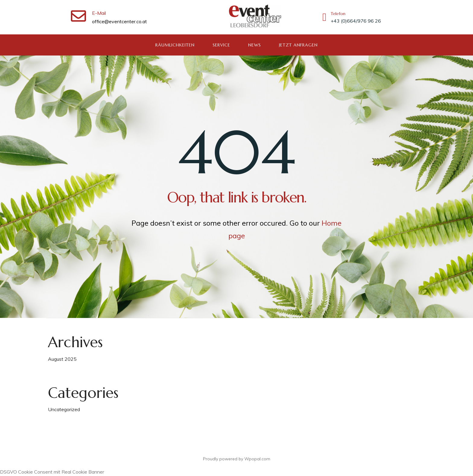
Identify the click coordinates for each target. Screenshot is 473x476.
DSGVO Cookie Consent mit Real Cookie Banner (52, 472)
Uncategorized (64, 409)
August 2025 (62, 359)
